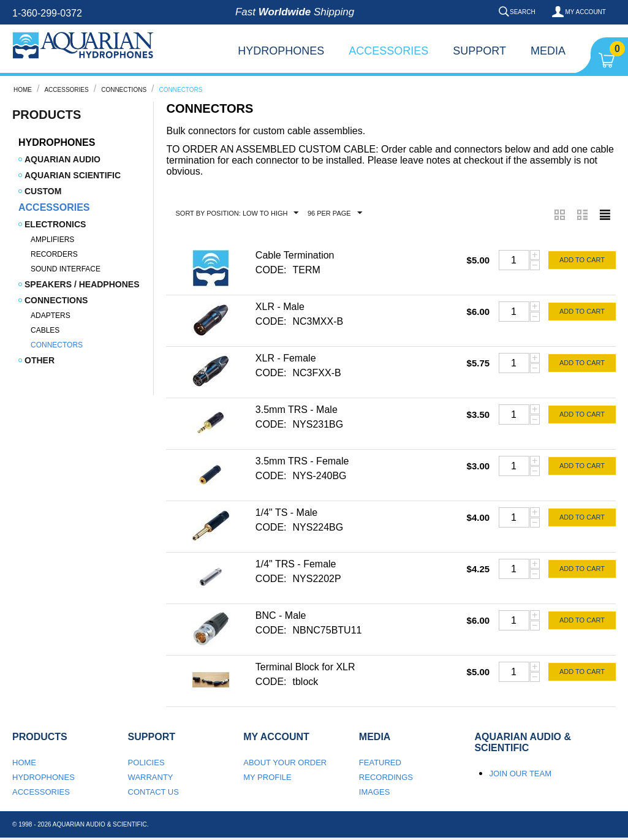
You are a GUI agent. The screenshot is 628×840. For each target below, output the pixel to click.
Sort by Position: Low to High (237, 213)
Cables (45, 330)
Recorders (54, 254)
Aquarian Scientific (73, 175)
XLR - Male (280, 307)
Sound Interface (66, 269)
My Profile (267, 777)
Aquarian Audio (62, 159)
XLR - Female (286, 358)
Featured (380, 762)
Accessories (388, 51)
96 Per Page (335, 213)
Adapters (51, 316)
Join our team (520, 774)
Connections (124, 90)
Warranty (151, 777)
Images (375, 792)
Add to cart (582, 260)
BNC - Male (281, 615)
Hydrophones (281, 51)
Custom (43, 191)
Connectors (57, 345)
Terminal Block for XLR (305, 667)
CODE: (271, 270)
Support (479, 51)
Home (23, 90)
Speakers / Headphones (82, 284)
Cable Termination (295, 255)
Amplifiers (52, 240)
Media (548, 51)
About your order (285, 762)
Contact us (153, 792)
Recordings (386, 777)
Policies (146, 762)
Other (40, 360)
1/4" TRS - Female (296, 564)
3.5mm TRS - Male (297, 410)
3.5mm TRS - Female (302, 461)
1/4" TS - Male (286, 513)
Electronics (55, 224)
